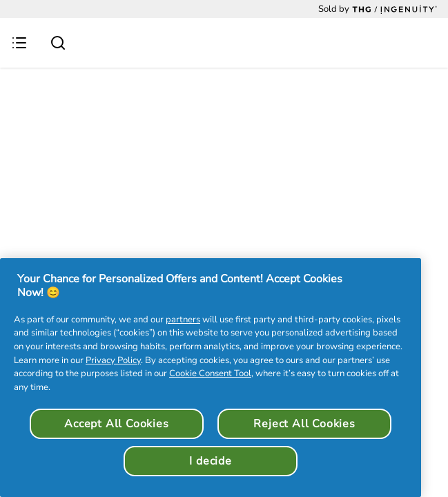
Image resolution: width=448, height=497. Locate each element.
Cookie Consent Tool (210, 373)
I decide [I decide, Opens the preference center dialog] (210, 461)
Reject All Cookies (304, 424)
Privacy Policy (113, 360)
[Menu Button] (19, 43)
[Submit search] (58, 43)
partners (183, 320)
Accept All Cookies (116, 424)
